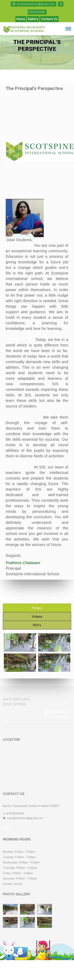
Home (21, 19)
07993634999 (13, 814)
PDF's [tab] (37, 625)
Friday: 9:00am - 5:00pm (18, 873)
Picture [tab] (37, 608)
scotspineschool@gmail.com (33, 4)
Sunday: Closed (13, 884)
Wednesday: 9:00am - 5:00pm (21, 862)
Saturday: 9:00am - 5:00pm (20, 879)
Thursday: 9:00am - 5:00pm (20, 868)
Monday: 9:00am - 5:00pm (19, 852)
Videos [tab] (37, 617)
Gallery (33, 19)
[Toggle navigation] (68, 29)
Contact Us (49, 19)
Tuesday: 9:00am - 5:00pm (19, 857)
